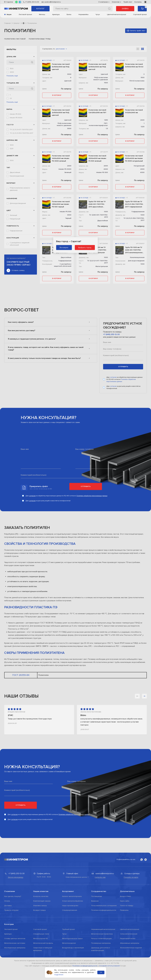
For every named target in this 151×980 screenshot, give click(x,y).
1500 (12, 69)
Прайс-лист (128, 2)
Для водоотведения (18, 251)
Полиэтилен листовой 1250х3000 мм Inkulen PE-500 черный (61, 204)
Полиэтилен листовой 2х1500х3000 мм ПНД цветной (61, 113)
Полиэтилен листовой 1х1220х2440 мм (134, 111)
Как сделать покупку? (13, 939)
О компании (104, 2)
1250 (12, 179)
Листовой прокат (25, 14)
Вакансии (95, 944)
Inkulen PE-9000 (16, 141)
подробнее (59, 975)
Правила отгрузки (11, 953)
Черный (13, 273)
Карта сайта (125, 944)
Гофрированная (16, 285)
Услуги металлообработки (73, 944)
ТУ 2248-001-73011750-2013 (20, 160)
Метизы (42, 14)
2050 (12, 76)
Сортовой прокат (140, 14)
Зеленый (13, 262)
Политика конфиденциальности (104, 953)
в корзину (57, 95)
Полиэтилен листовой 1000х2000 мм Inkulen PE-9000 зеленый (61, 158)
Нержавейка (83, 14)
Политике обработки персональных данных (121, 423)
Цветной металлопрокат (117, 14)
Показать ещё (12, 88)
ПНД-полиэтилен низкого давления (20, 230)
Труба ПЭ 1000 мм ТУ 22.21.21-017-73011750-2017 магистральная (98, 250)
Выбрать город (85, 247)
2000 (12, 72)
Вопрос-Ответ (126, 939)
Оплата (7, 944)
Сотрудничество (99, 934)
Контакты (138, 2)
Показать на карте (131, 920)
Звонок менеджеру (16, 920)
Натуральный (15, 266)
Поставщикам (96, 939)
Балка (69, 14)
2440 (12, 79)
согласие (113, 420)
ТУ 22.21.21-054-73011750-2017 (21, 157)
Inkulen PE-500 (15, 138)
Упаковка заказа (40, 948)
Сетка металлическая (129, 977)
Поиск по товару (127, 948)
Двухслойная (15, 210)
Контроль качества (41, 939)
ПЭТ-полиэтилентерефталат (21, 239)
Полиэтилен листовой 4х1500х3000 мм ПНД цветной (97, 67)
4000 (106, 169)
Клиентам (117, 2)
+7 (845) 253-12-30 (111, 377)
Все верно (64, 247)
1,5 (11, 110)
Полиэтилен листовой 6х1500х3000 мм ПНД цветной (61, 67)
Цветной (13, 270)
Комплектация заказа (42, 944)
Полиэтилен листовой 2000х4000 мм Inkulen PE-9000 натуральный (134, 158)
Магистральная (16, 217)
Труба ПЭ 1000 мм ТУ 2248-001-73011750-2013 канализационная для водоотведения (134, 250)
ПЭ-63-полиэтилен (17, 235)
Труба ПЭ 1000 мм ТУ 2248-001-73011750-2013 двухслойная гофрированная (97, 204)
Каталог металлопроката (72, 939)
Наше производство (70, 948)
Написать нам (100, 920)
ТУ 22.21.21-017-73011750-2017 (21, 153)
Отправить (86, 529)
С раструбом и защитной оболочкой (20, 298)
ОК (101, 972)
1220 (12, 176)
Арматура (56, 14)
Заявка (125, 9)
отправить (123, 409)
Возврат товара (39, 953)
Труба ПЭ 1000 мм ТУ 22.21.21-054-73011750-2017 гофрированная (134, 204)
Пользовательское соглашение (104, 948)
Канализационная (17, 214)
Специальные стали (41, 977)
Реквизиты (124, 953)
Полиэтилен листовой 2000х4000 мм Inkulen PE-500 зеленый (97, 158)
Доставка (8, 948)
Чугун (98, 14)
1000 (12, 172)
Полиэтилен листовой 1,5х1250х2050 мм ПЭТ (97, 111)
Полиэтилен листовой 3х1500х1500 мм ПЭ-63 (134, 65)
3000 (12, 83)
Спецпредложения (70, 953)
